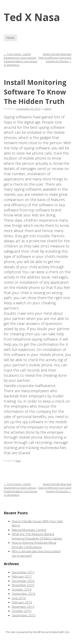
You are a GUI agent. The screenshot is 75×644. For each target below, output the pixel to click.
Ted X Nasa (32, 17)
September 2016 (24, 594)
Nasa (18, 461)
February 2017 (22, 576)
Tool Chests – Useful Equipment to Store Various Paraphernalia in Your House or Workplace (20, 59)
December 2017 (23, 572)
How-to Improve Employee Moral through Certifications (34, 545)
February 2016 (22, 602)
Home (10, 38)
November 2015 (23, 607)
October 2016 (22, 589)
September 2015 (24, 615)
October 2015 (22, 611)
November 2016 (23, 585)
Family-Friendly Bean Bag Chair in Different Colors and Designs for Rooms (55, 58)
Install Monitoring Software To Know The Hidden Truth (35, 92)
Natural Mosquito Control (29, 530)
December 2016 (23, 581)
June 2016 (19, 598)
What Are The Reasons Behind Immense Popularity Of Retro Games (37, 536)
